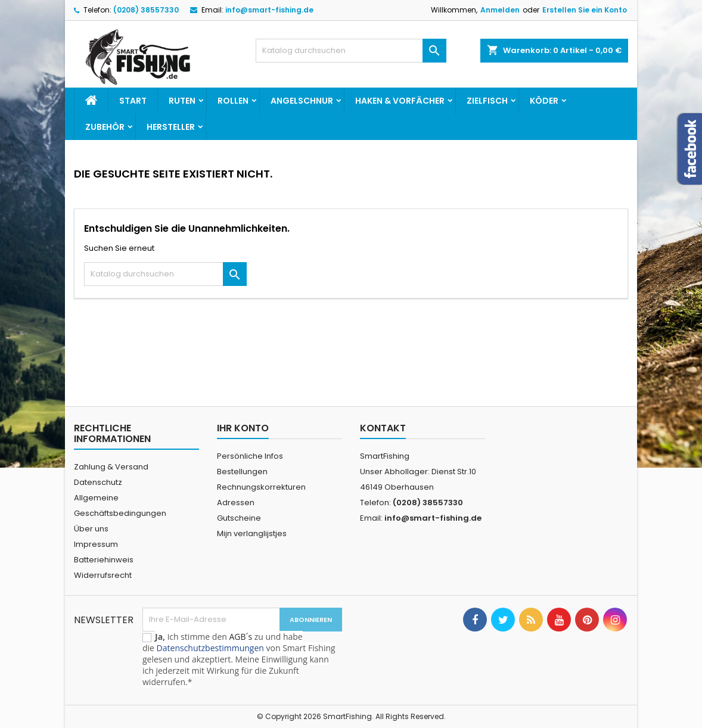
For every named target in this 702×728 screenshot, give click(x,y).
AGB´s (240, 637)
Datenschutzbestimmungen (210, 648)
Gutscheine (239, 518)
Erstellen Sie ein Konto (585, 10)
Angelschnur (302, 101)
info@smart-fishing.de (269, 10)
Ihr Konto (243, 428)
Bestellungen (242, 472)
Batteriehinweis (104, 560)
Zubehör (105, 127)
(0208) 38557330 (146, 10)
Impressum (96, 544)
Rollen (233, 101)
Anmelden (500, 10)
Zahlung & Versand (111, 467)
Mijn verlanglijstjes (252, 533)
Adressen (236, 503)
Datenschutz (98, 482)
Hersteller (171, 127)
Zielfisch (487, 101)
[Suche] (351, 51)
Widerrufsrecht (103, 575)
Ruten (182, 101)
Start (133, 101)
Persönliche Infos (250, 456)
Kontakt (383, 428)
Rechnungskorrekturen (261, 487)
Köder (544, 101)
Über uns (91, 529)
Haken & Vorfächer (400, 101)
